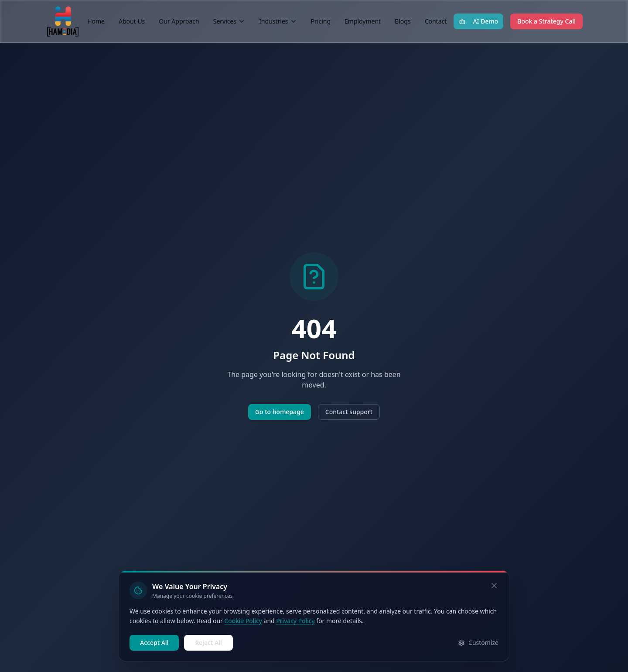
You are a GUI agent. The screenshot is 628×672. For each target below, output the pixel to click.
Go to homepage (280, 412)
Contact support (349, 412)
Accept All (154, 643)
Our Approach (179, 21)
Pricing (321, 21)
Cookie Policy (243, 621)
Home (96, 21)
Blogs (403, 21)
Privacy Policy (295, 621)
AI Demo (478, 21)
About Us (132, 21)
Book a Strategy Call (546, 21)
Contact (436, 21)
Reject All (208, 643)
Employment (363, 21)
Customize (478, 643)
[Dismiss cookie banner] (494, 586)
